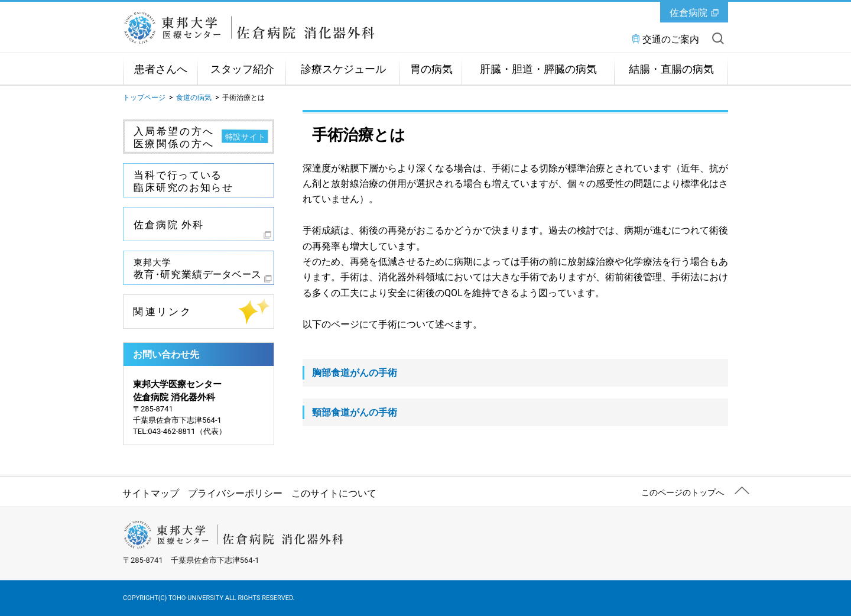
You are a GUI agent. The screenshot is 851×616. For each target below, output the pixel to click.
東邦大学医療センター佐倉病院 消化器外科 (256, 28)
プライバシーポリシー (235, 493)
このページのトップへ (683, 492)
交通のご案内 (671, 39)
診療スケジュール (343, 69)
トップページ (144, 98)
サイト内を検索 (718, 38)
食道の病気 (194, 98)
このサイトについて (334, 493)
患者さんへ (161, 69)
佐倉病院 (688, 13)
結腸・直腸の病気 (671, 69)
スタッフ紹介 (242, 69)
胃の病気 (431, 69)
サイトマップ (151, 493)
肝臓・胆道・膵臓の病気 (538, 69)
